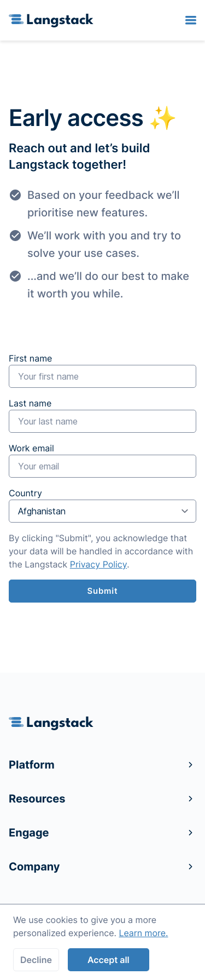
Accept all (109, 960)
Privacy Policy (98, 564)
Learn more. (143, 933)
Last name (102, 415)
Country (102, 505)
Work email (102, 460)
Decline (36, 960)
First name (102, 370)
